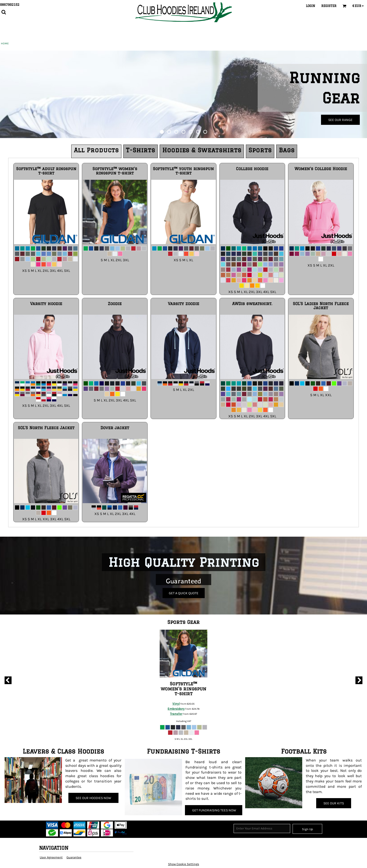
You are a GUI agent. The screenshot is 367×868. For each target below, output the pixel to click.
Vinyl (176, 704)
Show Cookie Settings (184, 864)
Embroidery (176, 709)
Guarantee (74, 857)
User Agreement (51, 857)
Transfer (176, 714)
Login (311, 6)
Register (329, 6)
